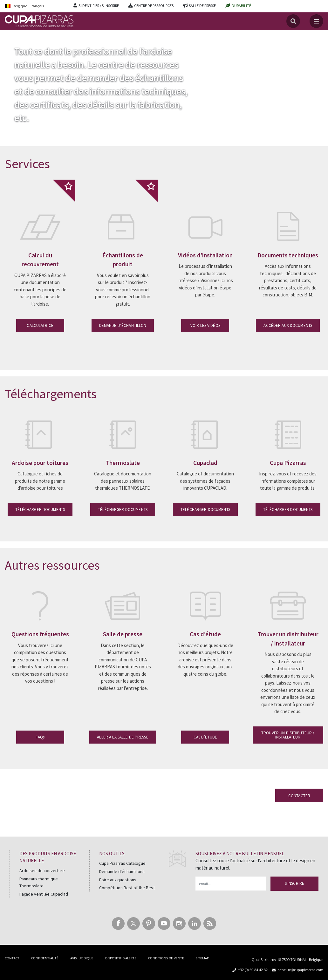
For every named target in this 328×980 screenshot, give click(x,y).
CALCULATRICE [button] (40, 325)
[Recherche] (293, 21)
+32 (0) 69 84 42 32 (253, 970)
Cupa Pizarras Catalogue (122, 863)
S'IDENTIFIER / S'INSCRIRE (99, 6)
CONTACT (12, 958)
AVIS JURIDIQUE (82, 958)
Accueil (12, 44)
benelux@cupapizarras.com (300, 970)
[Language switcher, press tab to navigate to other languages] (34, 6)
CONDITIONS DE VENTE (166, 958)
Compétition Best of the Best (127, 888)
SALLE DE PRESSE (202, 6)
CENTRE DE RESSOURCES (154, 6)
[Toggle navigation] (316, 21)
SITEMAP (202, 958)
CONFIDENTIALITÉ (45, 958)
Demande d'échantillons (122, 871)
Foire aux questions (118, 880)
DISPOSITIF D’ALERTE (121, 958)
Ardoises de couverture (42, 871)
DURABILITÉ (241, 6)
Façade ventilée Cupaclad (44, 894)
